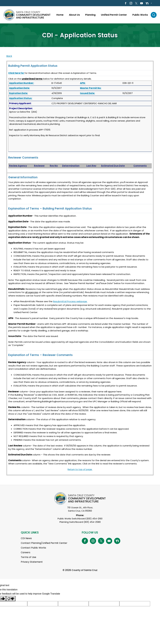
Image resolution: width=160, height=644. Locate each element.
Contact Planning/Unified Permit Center (44, 543)
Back (9, 56)
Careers (26, 552)
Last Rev (91, 166)
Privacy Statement (32, 562)
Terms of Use (28, 557)
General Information (23, 177)
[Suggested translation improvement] (43, 604)
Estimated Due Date (113, 166)
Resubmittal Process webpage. (70, 301)
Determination (71, 166)
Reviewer (39, 166)
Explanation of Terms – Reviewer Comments (40, 355)
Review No (14, 407)
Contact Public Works (33, 548)
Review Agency (18, 166)
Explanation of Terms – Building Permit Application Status (50, 209)
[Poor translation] (11, 599)
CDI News (26, 538)
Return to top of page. (80, 469)
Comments (140, 166)
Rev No (54, 166)
